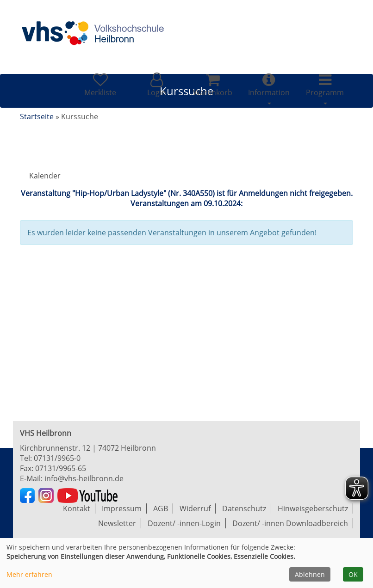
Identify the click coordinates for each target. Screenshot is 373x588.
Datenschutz (244, 508)
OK (353, 574)
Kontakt (77, 508)
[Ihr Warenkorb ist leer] (213, 85)
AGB (161, 508)
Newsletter (117, 523)
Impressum (122, 508)
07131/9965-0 (57, 458)
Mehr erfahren (29, 574)
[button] (156, 85)
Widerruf (195, 508)
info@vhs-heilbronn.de (84, 478)
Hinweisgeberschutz (313, 508)
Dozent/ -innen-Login (184, 523)
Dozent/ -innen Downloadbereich (290, 523)
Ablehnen (310, 574)
